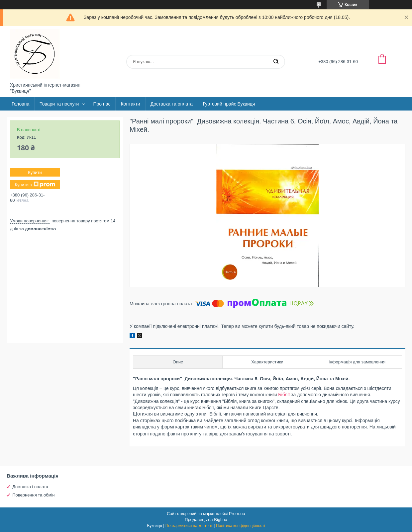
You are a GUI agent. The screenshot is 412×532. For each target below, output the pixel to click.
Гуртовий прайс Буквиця (229, 104)
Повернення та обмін (33, 495)
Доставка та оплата (172, 104)
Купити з (35, 185)
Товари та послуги (59, 104)
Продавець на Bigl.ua (206, 520)
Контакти (130, 104)
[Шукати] (276, 62)
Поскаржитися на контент (189, 526)
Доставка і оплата (30, 487)
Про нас (102, 104)
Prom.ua (237, 514)
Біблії (284, 395)
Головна (20, 104)
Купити (35, 172)
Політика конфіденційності (241, 526)
